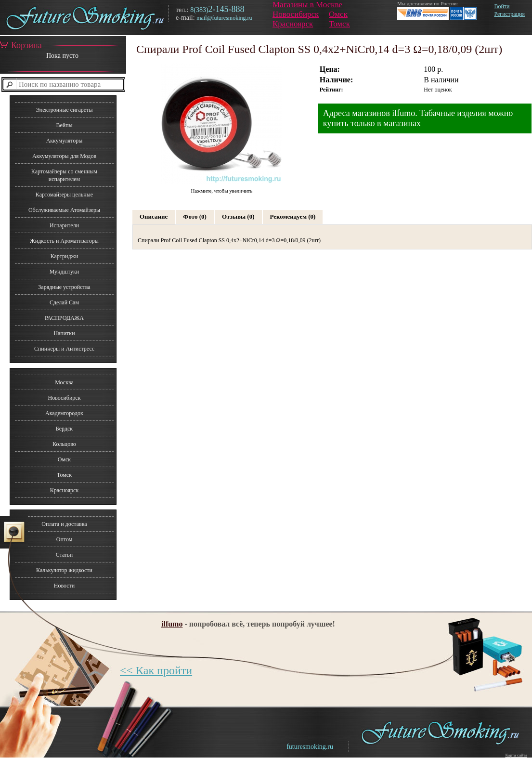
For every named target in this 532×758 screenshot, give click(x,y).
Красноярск (293, 24)
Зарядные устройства (64, 287)
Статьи (64, 555)
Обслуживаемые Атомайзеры (64, 210)
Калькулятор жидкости (64, 570)
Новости (65, 586)
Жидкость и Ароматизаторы (64, 241)
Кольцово (64, 444)
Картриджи (65, 256)
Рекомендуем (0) (293, 216)
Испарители (64, 225)
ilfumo (172, 624)
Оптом (65, 539)
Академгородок (64, 413)
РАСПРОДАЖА (64, 318)
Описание (154, 216)
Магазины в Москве (307, 5)
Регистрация (509, 14)
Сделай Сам (64, 302)
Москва (64, 382)
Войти (502, 6)
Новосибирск (296, 14)
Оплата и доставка (64, 524)
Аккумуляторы (65, 141)
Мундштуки (64, 272)
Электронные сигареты (64, 110)
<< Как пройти (156, 670)
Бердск (64, 429)
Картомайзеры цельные (64, 195)
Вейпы (64, 125)
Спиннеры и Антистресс (64, 349)
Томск (339, 24)
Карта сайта (516, 755)
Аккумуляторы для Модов (64, 156)
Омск (338, 14)
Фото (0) (195, 216)
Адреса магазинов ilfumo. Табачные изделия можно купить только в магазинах (418, 118)
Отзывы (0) (238, 216)
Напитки (64, 333)
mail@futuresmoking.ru (224, 18)
